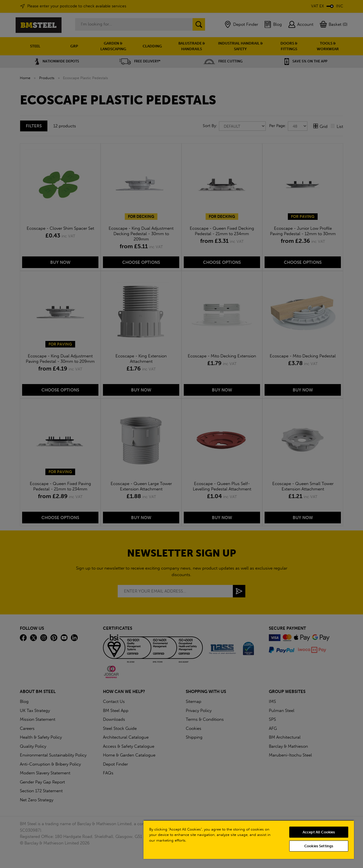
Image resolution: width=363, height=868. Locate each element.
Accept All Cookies (319, 832)
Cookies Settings (319, 846)
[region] (249, 839)
